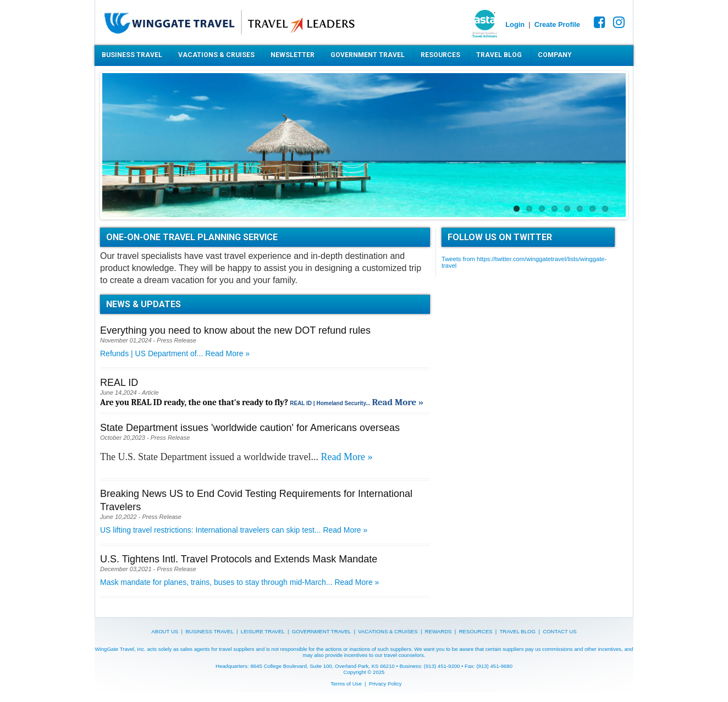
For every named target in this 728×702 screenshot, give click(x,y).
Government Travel (368, 55)
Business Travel (132, 55)
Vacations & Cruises (216, 55)
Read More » (227, 353)
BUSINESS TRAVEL (209, 631)
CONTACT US (559, 631)
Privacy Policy (385, 684)
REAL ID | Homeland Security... (331, 403)
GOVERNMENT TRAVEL (321, 631)
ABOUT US (165, 631)
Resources (440, 55)
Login (515, 24)
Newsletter (293, 55)
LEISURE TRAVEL (263, 631)
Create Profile (557, 24)
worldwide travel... (282, 457)
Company (555, 55)
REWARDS (439, 631)
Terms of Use (346, 684)
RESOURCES (476, 631)
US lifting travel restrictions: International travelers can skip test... (211, 530)
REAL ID (119, 383)
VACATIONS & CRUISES (388, 631)
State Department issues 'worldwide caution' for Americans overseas (250, 428)
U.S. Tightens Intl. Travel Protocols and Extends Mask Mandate (239, 559)
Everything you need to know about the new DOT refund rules (235, 330)
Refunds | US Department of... (153, 353)
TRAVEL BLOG (517, 631)
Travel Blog (499, 55)
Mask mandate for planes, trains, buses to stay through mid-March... (217, 582)
